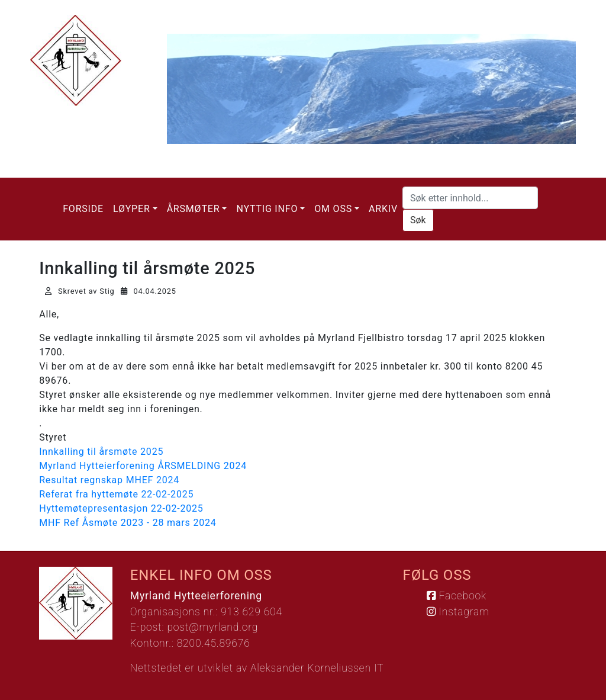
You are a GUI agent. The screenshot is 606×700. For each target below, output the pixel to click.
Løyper (132, 209)
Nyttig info (267, 209)
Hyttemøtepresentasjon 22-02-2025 (121, 508)
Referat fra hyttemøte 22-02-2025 (116, 494)
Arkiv (383, 209)
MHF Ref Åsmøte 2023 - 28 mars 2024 (128, 523)
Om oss (333, 209)
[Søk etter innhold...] (470, 198)
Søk (418, 220)
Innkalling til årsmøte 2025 (101, 452)
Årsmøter (194, 209)
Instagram (458, 612)
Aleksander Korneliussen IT (317, 668)
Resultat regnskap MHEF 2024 (109, 480)
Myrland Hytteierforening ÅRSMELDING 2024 (143, 466)
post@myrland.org (212, 627)
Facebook (457, 596)
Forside (83, 209)
